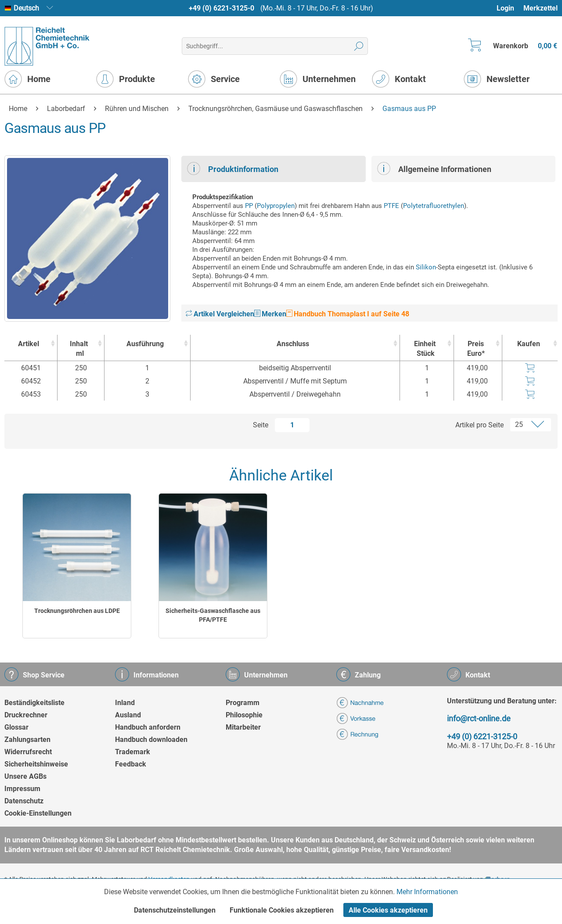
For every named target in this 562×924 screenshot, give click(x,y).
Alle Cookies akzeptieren (388, 910)
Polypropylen (276, 206)
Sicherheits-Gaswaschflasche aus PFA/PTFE (213, 615)
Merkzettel (540, 8)
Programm (243, 703)
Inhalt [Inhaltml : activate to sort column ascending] (79, 349)
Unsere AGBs (25, 776)
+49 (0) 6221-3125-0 (222, 8)
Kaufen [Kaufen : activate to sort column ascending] (529, 344)
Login (505, 8)
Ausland (128, 715)
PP (249, 206)
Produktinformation (233, 168)
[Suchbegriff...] (275, 46)
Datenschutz (24, 801)
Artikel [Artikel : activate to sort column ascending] (29, 344)
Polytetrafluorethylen (434, 206)
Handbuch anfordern (148, 727)
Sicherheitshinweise (36, 764)
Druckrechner (26, 715)
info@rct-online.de (479, 718)
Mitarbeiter (243, 727)
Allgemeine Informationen (434, 168)
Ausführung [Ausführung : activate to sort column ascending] (145, 344)
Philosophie (244, 715)
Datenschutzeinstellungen (175, 910)
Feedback (131, 764)
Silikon (426, 267)
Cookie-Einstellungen (38, 813)
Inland (125, 703)
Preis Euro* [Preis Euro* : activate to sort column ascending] (476, 349)
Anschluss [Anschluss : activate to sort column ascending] (293, 344)
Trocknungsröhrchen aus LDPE (77, 611)
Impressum (22, 789)
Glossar (16, 727)
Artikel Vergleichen (220, 314)
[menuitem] (510, 8)
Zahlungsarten (27, 740)
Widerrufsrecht (28, 752)
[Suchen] (359, 46)
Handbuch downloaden (151, 740)
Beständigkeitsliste (34, 703)
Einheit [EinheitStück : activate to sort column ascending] (425, 349)
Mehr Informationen (427, 892)
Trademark (133, 752)
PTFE (391, 206)
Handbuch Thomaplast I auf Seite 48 (348, 314)
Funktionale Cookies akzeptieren (282, 910)
